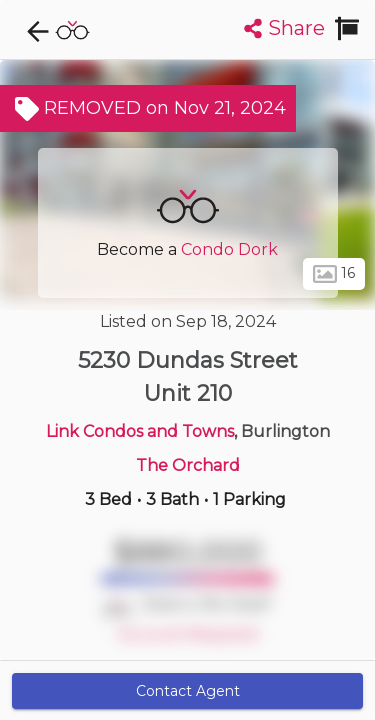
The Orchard (188, 465)
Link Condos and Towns (140, 431)
